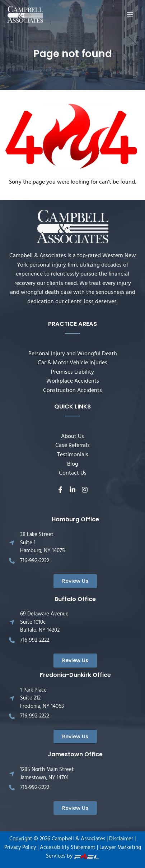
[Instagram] (85, 490)
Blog (73, 464)
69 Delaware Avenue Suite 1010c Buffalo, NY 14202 (44, 622)
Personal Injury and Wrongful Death (73, 354)
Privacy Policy (20, 848)
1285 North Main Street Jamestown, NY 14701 (47, 774)
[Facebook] (60, 490)
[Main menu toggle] (130, 14)
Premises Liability (72, 372)
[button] (75, 581)
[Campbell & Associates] (25, 15)
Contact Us (73, 473)
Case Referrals (72, 445)
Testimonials (73, 455)
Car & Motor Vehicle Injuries (72, 363)
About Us (72, 437)
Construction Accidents (72, 391)
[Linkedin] (72, 490)
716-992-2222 (35, 561)
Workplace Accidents (73, 381)
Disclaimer (121, 839)
